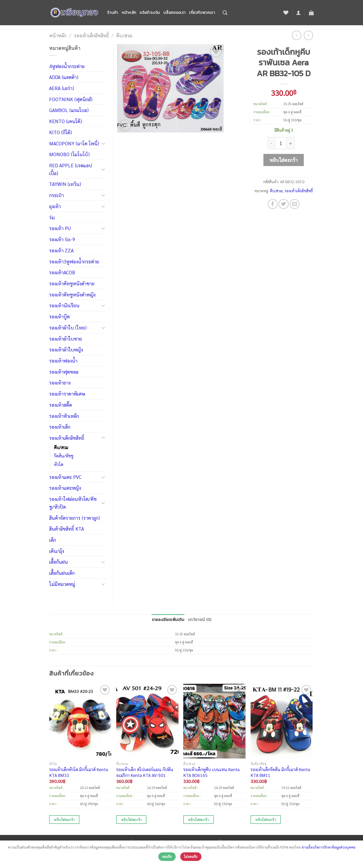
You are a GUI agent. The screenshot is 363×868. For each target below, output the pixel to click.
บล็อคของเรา (174, 12)
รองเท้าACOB (62, 272)
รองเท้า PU (60, 228)
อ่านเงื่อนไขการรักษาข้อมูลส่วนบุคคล (328, 847)
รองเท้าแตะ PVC (65, 477)
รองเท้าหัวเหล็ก (64, 416)
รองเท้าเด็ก (60, 427)
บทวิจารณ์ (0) (200, 620)
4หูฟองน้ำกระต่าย (67, 66)
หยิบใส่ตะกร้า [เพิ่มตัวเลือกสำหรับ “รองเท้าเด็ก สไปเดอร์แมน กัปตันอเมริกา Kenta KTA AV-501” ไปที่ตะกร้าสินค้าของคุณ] (131, 820)
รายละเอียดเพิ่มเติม (168, 620)
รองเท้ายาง (60, 382)
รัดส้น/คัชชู (64, 456)
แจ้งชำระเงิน (150, 12)
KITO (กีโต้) (60, 132)
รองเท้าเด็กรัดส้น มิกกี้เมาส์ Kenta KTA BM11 (280, 772)
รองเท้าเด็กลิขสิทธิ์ (91, 35)
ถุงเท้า (55, 206)
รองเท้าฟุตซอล (64, 372)
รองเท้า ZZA (61, 250)
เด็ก (53, 540)
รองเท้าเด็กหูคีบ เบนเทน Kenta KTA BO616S (211, 772)
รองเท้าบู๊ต (59, 316)
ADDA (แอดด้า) (64, 77)
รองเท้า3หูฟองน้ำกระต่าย (74, 261)
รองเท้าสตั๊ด (60, 405)
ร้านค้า (113, 12)
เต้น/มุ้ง (57, 551)
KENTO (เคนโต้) (66, 121)
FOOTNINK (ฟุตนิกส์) (71, 99)
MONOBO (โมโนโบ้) (69, 154)
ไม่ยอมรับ (191, 857)
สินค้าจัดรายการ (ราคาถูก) (74, 518)
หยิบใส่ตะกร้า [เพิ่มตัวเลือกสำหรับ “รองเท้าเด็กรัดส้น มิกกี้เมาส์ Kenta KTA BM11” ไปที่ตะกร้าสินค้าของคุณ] (266, 820)
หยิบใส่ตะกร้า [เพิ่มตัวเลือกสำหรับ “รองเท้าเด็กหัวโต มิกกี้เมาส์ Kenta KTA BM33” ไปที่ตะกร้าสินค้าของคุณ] (64, 820)
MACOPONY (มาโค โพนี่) (74, 143)
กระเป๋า (56, 195)
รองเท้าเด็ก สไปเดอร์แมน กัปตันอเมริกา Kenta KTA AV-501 (145, 772)
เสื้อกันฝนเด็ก (62, 573)
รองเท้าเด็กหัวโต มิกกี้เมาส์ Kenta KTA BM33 (79, 772)
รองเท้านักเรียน (64, 305)
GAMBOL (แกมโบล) (69, 110)
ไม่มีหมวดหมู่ (62, 584)
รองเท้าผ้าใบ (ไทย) (68, 327)
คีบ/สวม (124, 35)
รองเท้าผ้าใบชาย (66, 338)
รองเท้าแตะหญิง (65, 488)
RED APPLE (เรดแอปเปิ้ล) (71, 169)
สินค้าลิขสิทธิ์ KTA (67, 528)
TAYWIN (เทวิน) (65, 184)
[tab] (168, 620)
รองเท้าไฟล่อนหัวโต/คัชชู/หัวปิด (73, 503)
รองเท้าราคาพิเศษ (67, 394)
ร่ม (52, 217)
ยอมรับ (167, 857)
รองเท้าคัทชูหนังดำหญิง (72, 294)
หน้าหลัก (129, 12)
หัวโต (59, 464)
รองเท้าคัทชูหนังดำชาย (72, 283)
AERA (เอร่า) (62, 88)
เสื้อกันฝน (58, 562)
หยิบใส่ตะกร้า (284, 160)
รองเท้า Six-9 (62, 239)
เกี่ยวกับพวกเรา (202, 12)
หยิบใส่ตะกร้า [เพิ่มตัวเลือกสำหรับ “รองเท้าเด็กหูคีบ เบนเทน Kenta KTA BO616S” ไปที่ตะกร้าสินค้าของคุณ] (199, 820)
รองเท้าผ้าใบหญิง (66, 349)
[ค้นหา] (225, 13)
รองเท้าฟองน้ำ (63, 360)
